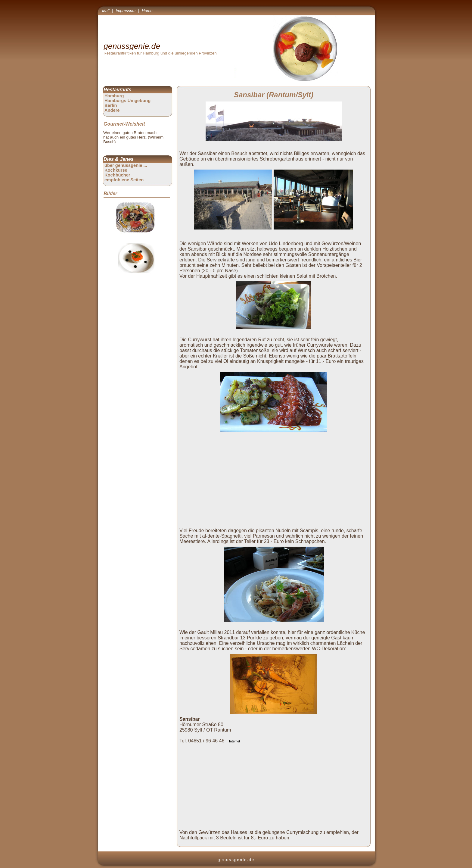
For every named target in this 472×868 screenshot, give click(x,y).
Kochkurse (116, 170)
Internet (235, 741)
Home (147, 11)
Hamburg (114, 96)
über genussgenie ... (126, 165)
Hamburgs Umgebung (127, 101)
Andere (112, 110)
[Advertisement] (275, 477)
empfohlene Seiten (124, 180)
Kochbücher (117, 175)
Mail (106, 11)
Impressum (126, 11)
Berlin (111, 105)
